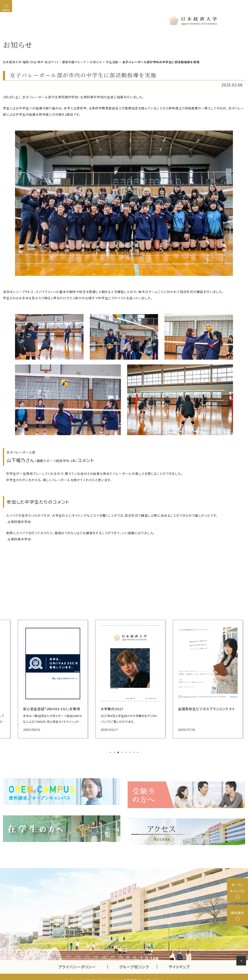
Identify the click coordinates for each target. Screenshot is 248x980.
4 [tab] (123, 752)
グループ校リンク (138, 959)
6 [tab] (130, 752)
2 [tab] (115, 752)
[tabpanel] (42, 678)
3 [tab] (119, 752)
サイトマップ (179, 959)
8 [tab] (138, 752)
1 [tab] (111, 752)
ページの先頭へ (242, 962)
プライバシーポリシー (77, 959)
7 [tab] (134, 752)
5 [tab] (126, 752)
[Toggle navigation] (6, 6)
